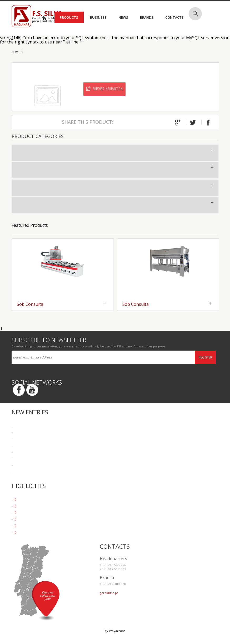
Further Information (104, 89)
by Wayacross (115, 631)
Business (98, 17)
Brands (147, 17)
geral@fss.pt (109, 593)
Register (205, 357)
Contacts (174, 17)
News (123, 17)
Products (69, 17)
